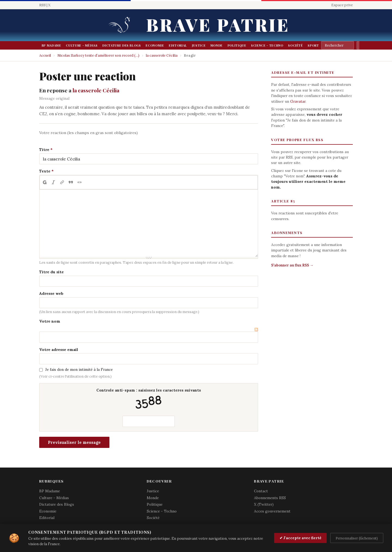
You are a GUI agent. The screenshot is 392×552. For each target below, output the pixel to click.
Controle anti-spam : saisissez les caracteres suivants (149, 400)
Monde (217, 45)
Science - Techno (267, 45)
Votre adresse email (59, 350)
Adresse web (51, 293)
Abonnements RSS (270, 498)
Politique (237, 45)
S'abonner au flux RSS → (292, 265)
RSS (42, 5)
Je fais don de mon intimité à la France (79, 369)
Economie (155, 45)
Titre (44, 150)
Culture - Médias (82, 45)
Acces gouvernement (272, 511)
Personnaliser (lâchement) (357, 538)
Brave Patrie (218, 24)
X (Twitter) (264, 504)
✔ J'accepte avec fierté (301, 538)
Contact (261, 491)
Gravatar (298, 101)
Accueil (45, 55)
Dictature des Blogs (122, 45)
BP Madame (51, 45)
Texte (45, 171)
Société (295, 45)
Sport (313, 45)
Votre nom (50, 321)
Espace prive (342, 5)
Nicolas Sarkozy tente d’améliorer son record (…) (98, 55)
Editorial (178, 45)
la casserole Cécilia (162, 55)
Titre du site (51, 272)
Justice (199, 45)
